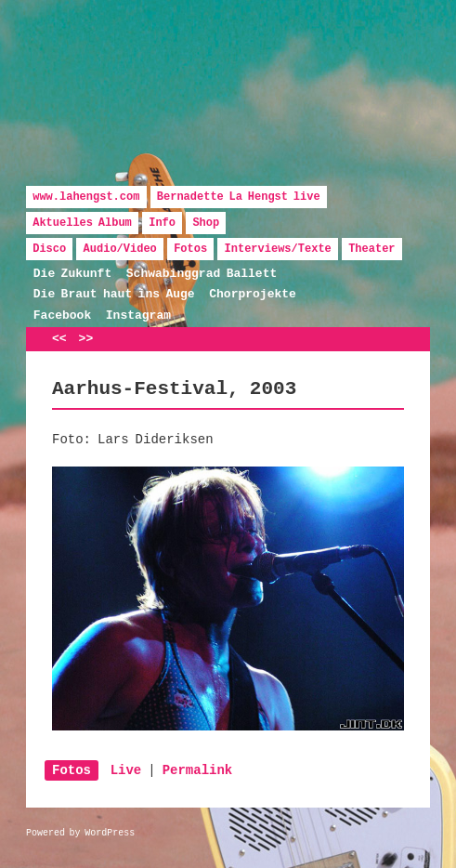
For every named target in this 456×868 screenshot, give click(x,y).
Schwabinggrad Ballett (202, 274)
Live (126, 770)
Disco (49, 249)
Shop (206, 223)
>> (86, 339)
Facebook (62, 316)
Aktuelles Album (82, 223)
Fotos (190, 249)
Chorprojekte (253, 294)
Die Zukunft (72, 274)
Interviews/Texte (278, 249)
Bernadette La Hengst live (239, 197)
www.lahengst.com (86, 197)
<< (59, 339)
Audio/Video (120, 249)
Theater (371, 249)
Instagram (138, 316)
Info (162, 223)
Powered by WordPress (80, 833)
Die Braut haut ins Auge (114, 294)
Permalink (198, 770)
